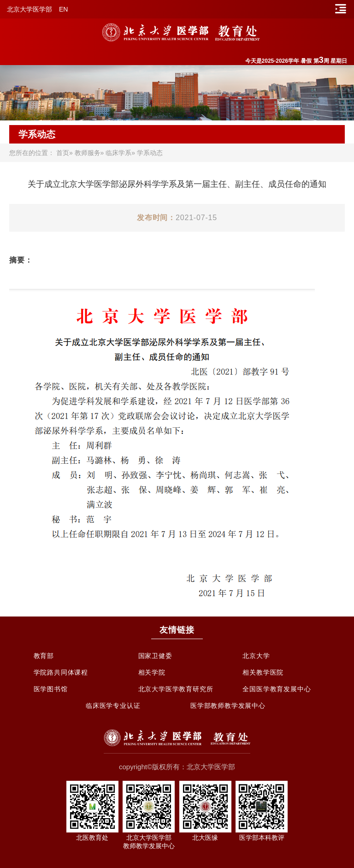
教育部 (44, 656)
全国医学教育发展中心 (277, 689)
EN (63, 9)
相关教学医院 (263, 672)
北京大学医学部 (29, 9)
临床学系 (118, 153)
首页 (63, 153)
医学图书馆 (51, 689)
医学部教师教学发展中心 (228, 706)
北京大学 (256, 656)
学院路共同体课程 (61, 672)
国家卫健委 (155, 656)
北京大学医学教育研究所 (176, 689)
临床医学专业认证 (113, 706)
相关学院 (152, 672)
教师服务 (88, 153)
